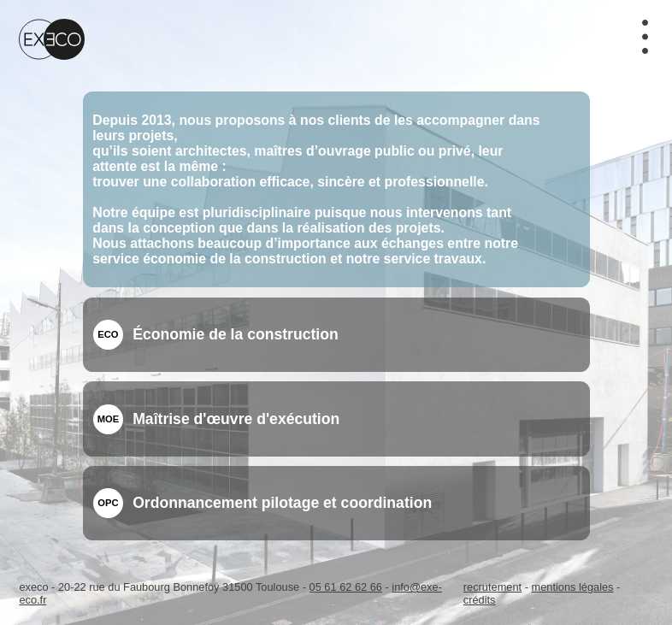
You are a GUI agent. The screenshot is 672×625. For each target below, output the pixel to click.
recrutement (492, 587)
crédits (480, 600)
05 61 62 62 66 (346, 587)
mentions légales (572, 587)
